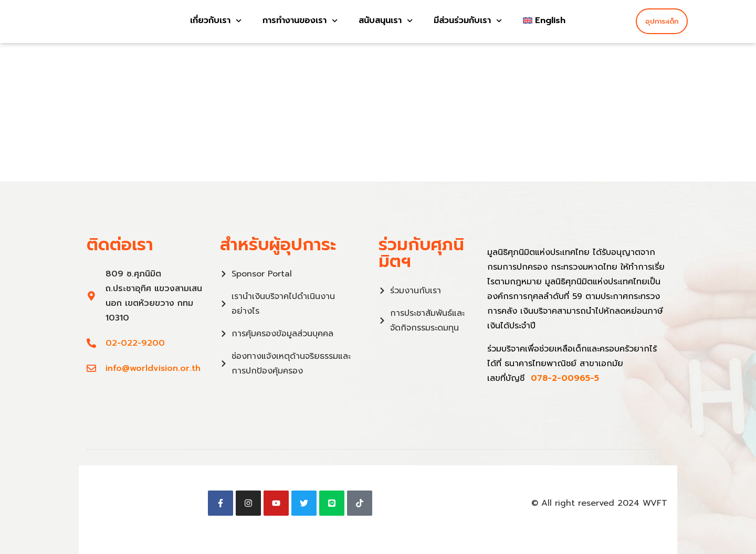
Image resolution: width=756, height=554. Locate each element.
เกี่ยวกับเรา (216, 20)
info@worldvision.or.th (153, 368)
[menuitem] (544, 20)
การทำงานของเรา (300, 20)
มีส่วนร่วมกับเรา (468, 20)
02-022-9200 (135, 343)
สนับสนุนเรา (386, 20)
